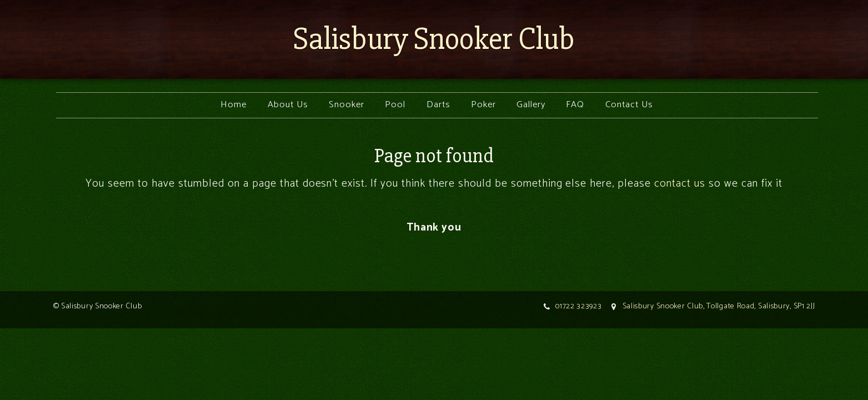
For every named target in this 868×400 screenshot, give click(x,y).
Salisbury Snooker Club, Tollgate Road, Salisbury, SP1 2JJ (719, 306)
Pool (395, 105)
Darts (438, 105)
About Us (288, 105)
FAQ (575, 105)
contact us (680, 184)
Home (234, 105)
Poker (483, 105)
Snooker (347, 105)
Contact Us (629, 105)
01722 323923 (578, 306)
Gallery (531, 105)
